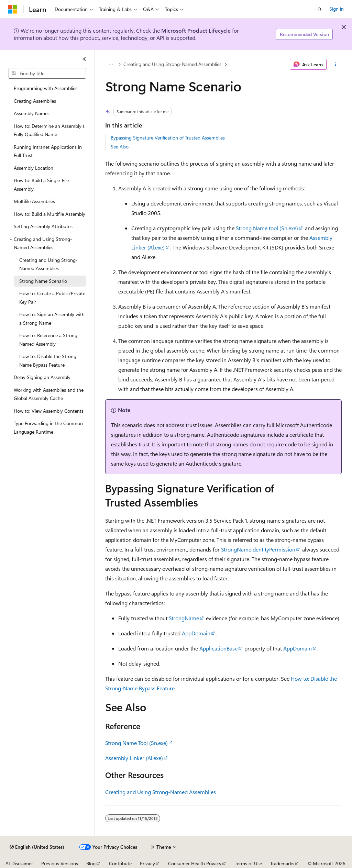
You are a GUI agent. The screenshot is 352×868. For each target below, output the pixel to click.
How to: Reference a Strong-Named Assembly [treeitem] (49, 340)
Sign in (337, 9)
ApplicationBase (218, 648)
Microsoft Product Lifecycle (196, 30)
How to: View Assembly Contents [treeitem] (49, 411)
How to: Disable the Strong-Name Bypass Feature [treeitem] (49, 360)
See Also (120, 147)
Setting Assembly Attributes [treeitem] (43, 226)
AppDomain (196, 633)
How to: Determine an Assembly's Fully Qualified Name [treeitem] (49, 130)
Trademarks (282, 863)
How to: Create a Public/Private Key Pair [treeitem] (52, 298)
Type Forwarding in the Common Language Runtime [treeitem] (48, 427)
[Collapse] (84, 59)
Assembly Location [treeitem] (34, 168)
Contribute (120, 863)
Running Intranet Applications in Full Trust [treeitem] (48, 151)
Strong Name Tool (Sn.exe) (136, 743)
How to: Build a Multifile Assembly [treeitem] (49, 214)
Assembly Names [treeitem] (32, 113)
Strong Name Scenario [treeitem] (43, 281)
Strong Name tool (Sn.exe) (267, 228)
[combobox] (47, 74)
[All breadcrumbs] (111, 64)
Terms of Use (248, 863)
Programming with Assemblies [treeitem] (46, 88)
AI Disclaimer (19, 863)
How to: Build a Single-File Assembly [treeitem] (41, 185)
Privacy (147, 863)
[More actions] (335, 64)
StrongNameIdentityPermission (258, 549)
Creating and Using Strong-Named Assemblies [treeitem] (48, 264)
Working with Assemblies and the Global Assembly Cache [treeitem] (49, 394)
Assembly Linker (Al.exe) (134, 758)
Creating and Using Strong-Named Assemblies (172, 64)
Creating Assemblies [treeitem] (35, 101)
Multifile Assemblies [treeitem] (34, 201)
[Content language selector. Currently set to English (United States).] (37, 847)
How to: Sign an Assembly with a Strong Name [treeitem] (52, 319)
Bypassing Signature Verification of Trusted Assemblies (168, 138)
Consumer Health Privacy (195, 863)
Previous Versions (60, 863)
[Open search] (320, 9)
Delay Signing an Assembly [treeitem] (42, 377)
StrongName (184, 618)
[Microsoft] (13, 9)
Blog (91, 863)
